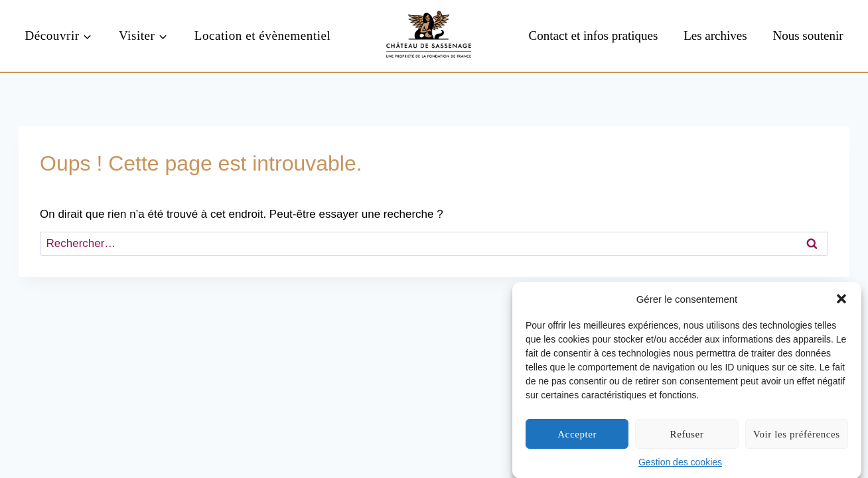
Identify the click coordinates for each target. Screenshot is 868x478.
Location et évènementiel (263, 36)
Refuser (687, 436)
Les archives (715, 36)
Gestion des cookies (680, 463)
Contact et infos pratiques (594, 36)
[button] (841, 300)
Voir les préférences (797, 436)
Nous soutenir (808, 36)
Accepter (577, 436)
